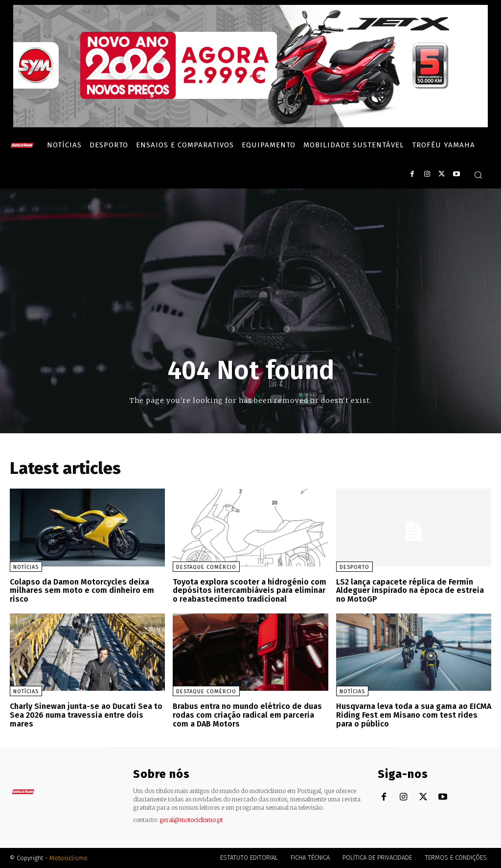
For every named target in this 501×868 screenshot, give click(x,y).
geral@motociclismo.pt (191, 819)
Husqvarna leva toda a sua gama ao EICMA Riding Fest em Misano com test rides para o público (414, 715)
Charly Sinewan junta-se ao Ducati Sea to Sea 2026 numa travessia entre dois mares (86, 715)
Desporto (354, 567)
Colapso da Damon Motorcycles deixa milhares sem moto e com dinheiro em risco (82, 590)
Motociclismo (68, 858)
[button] (478, 175)
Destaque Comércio (206, 567)
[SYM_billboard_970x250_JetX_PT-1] (250, 125)
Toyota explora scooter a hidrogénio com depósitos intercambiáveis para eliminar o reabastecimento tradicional (250, 590)
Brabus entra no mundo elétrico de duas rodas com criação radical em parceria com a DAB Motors (247, 715)
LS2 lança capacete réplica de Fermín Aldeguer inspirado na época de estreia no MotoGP (410, 590)
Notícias (26, 567)
